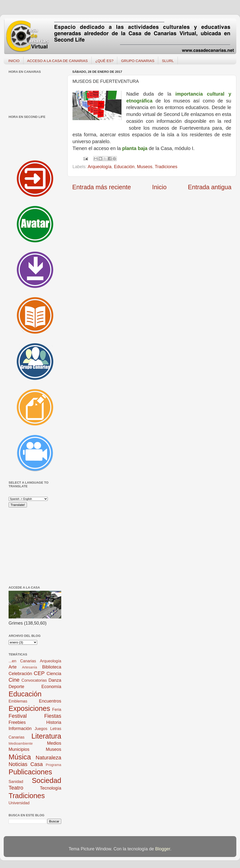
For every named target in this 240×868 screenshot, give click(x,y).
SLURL (168, 61)
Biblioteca (52, 667)
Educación (124, 167)
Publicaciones (30, 772)
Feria (57, 709)
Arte (13, 667)
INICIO (14, 61)
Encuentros (50, 701)
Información (20, 729)
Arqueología (100, 167)
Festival (18, 716)
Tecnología (51, 788)
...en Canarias (22, 661)
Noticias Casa (26, 764)
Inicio (159, 187)
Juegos (41, 729)
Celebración (20, 674)
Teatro (16, 788)
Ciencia (54, 674)
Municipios (19, 749)
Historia (54, 722)
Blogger (163, 849)
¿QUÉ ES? (104, 61)
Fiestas (53, 716)
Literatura (46, 736)
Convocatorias (34, 680)
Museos (145, 167)
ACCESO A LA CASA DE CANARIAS (58, 61)
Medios (54, 743)
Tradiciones (166, 167)
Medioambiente (21, 743)
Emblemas (18, 701)
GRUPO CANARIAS (138, 61)
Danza (55, 680)
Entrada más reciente (102, 187)
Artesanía (30, 667)
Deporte (16, 687)
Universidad (19, 803)
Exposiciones (29, 708)
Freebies (17, 722)
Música (20, 757)
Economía (51, 687)
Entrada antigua (210, 187)
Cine (14, 680)
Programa (54, 765)
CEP (39, 673)
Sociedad (47, 780)
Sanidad (16, 781)
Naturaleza (48, 758)
